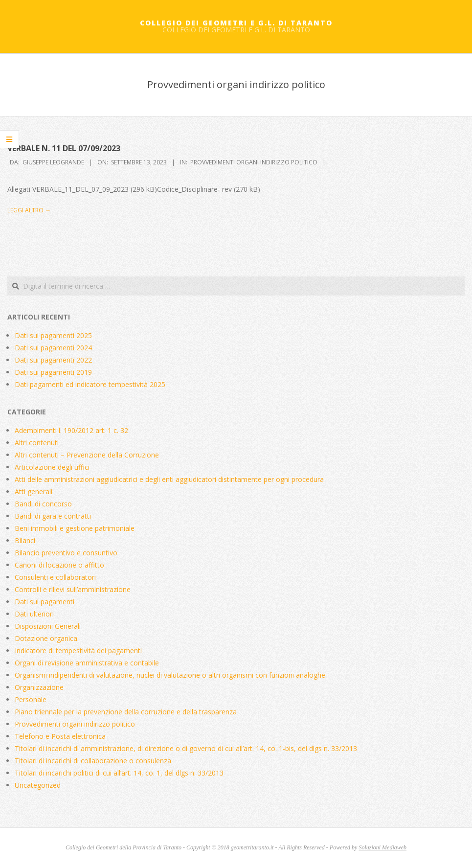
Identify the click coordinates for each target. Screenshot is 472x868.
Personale (31, 699)
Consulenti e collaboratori (55, 577)
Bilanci (25, 540)
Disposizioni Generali (48, 626)
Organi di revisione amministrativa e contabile (87, 663)
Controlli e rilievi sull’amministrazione (73, 589)
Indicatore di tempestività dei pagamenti (78, 651)
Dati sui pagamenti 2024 (53, 348)
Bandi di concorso (43, 504)
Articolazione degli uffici (52, 467)
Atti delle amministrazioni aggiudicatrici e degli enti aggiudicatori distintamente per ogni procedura (169, 479)
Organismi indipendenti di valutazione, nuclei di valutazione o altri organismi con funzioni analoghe (170, 675)
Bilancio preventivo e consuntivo (66, 553)
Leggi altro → (29, 210)
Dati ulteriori (34, 614)
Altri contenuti (37, 443)
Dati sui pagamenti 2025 (53, 335)
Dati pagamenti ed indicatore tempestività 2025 (90, 384)
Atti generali (34, 491)
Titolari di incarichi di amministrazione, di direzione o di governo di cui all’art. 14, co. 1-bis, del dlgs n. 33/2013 (186, 748)
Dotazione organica (46, 638)
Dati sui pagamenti (45, 602)
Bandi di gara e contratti (53, 516)
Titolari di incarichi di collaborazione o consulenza (93, 761)
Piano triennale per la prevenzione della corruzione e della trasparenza (126, 712)
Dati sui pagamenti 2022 (53, 360)
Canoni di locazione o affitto (59, 565)
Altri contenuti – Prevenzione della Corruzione (87, 455)
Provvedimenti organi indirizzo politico (254, 162)
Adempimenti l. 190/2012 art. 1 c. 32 (71, 430)
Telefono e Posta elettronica (60, 736)
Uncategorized (38, 785)
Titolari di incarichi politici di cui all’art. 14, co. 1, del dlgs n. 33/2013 (119, 773)
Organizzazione (39, 687)
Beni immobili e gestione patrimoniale (75, 528)
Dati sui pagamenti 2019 (53, 372)
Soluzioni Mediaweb (382, 847)
